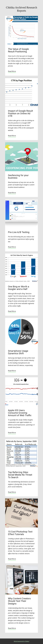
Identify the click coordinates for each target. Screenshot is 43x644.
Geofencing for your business (18, 177)
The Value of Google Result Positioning (18, 50)
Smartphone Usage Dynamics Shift (18, 352)
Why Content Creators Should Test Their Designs (19, 601)
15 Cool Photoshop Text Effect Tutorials (20, 533)
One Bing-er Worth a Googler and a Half (19, 288)
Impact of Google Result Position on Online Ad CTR (20, 113)
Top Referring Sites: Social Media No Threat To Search (20, 475)
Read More (12, 71)
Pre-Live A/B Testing (19, 232)
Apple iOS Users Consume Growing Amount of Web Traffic (20, 413)
